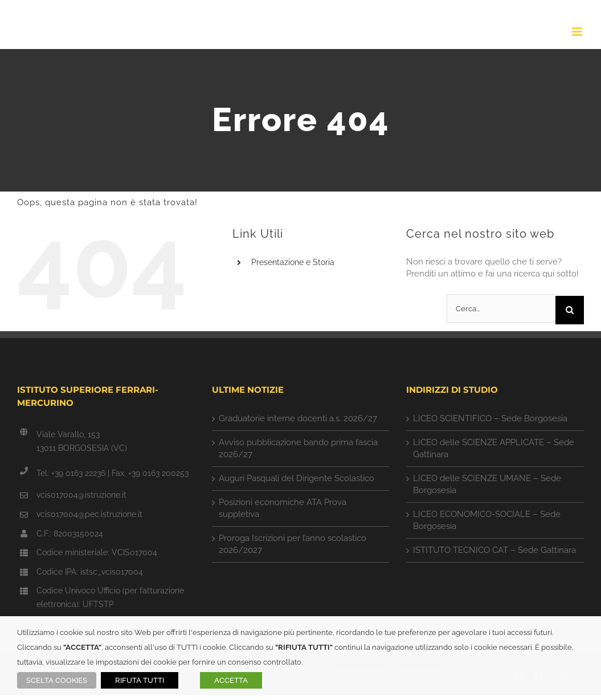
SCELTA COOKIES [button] (57, 680)
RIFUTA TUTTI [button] (140, 680)
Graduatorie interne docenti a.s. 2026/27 (298, 418)
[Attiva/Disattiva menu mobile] (578, 32)
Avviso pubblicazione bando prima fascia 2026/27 (298, 448)
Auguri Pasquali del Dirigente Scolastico (297, 478)
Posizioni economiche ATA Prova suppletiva (283, 508)
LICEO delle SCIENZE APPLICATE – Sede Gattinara (494, 448)
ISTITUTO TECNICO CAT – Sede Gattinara (494, 550)
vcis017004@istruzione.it (81, 495)
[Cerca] (570, 310)
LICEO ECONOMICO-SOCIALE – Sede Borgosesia (487, 520)
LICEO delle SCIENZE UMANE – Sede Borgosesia (487, 484)
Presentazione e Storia (293, 262)
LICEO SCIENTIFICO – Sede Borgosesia (490, 418)
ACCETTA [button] (231, 680)
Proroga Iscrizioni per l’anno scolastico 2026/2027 (293, 544)
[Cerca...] (501, 308)
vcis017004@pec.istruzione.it (89, 514)
